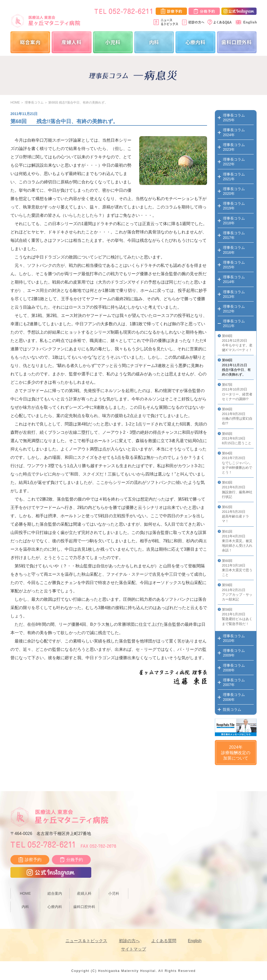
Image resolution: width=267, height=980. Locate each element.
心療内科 (196, 42)
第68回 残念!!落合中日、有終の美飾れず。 (78, 103)
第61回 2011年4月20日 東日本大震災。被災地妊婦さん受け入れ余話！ (237, 541)
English (195, 941)
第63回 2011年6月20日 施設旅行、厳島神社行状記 (237, 490)
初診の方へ (129, 941)
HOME (15, 103)
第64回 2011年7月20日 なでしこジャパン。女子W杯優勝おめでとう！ (237, 463)
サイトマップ (133, 949)
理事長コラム (34, 103)
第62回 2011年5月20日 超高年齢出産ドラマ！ (235, 514)
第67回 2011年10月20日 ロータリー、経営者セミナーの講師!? (237, 392)
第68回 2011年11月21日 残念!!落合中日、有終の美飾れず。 (236, 367)
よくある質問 (164, 941)
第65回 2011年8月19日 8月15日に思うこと (237, 438)
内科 (154, 42)
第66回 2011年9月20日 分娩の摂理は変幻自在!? (237, 416)
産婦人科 (72, 42)
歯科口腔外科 (237, 42)
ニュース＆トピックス (86, 941)
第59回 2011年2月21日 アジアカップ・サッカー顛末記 (237, 592)
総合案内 (30, 42)
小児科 (113, 42)
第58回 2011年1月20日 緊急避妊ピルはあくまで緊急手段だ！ (237, 617)
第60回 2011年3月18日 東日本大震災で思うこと (237, 568)
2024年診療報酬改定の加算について (236, 753)
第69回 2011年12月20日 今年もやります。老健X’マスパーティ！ (237, 343)
